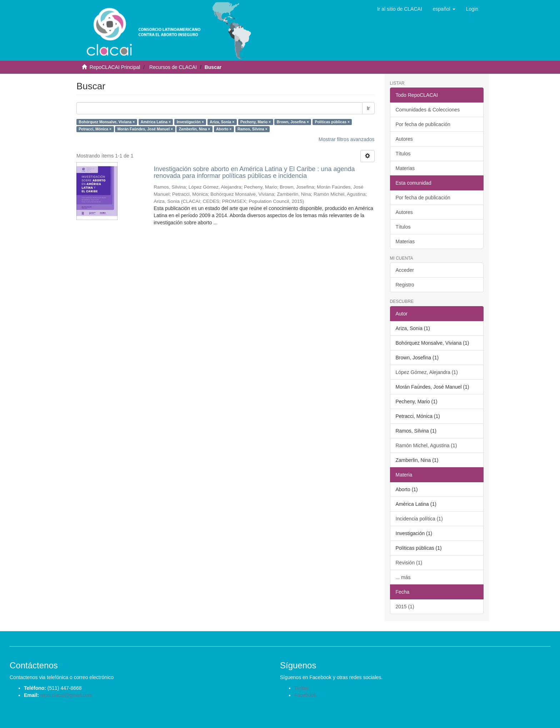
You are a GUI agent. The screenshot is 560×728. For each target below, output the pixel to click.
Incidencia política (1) (419, 519)
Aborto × (224, 129)
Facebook (305, 695)
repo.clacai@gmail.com (66, 695)
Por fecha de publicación (423, 124)
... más (403, 577)
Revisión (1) (409, 563)
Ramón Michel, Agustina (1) (426, 445)
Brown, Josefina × (293, 122)
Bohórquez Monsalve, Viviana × (107, 122)
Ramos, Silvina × (252, 129)
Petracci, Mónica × (95, 129)
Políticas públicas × (332, 122)
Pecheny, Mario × (256, 122)
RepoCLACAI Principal (115, 67)
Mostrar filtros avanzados (346, 139)
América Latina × (156, 122)
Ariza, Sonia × (222, 122)
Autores (404, 139)
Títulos (403, 154)
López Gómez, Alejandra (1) (427, 372)
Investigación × (190, 122)
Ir (368, 108)
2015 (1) (405, 607)
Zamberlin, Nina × (195, 129)
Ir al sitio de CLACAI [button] (400, 9)
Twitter (302, 688)
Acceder (405, 270)
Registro (405, 285)
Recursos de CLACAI (173, 67)
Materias (405, 168)
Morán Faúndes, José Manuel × (145, 129)
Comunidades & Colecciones (428, 110)
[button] (444, 9)
